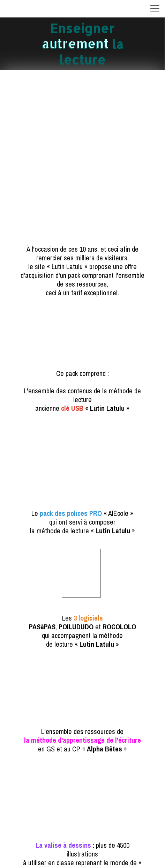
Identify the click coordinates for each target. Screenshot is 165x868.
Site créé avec (84, 864)
